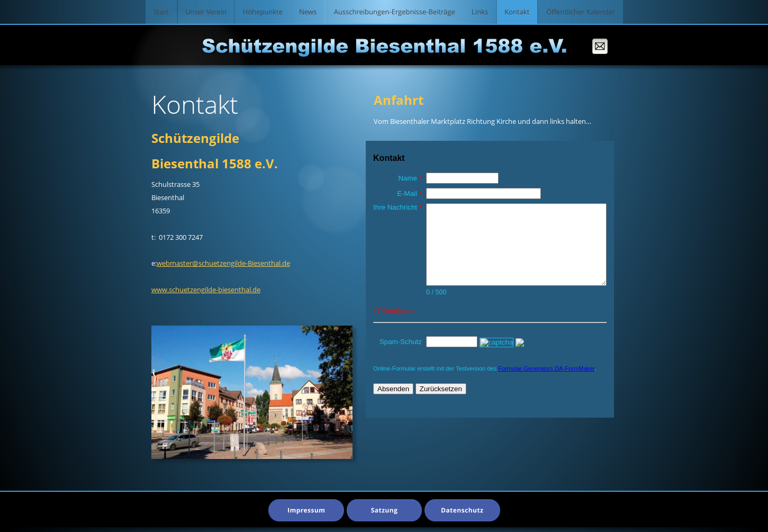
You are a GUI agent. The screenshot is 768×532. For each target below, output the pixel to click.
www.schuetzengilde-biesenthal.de (206, 290)
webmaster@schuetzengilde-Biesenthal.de (223, 263)
